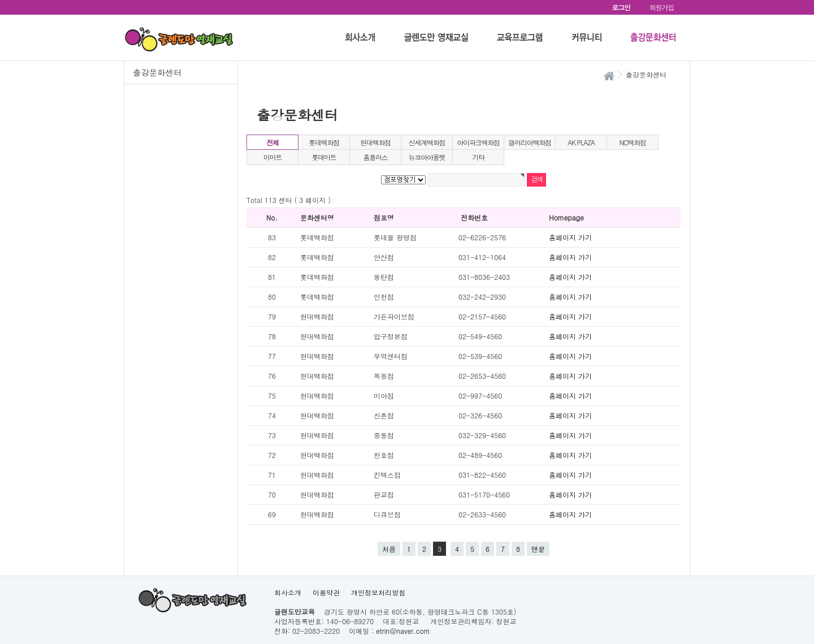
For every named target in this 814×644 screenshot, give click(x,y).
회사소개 (288, 592)
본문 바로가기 (0, 0)
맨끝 (538, 549)
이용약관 (326, 592)
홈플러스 (375, 157)
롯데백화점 (324, 142)
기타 (478, 157)
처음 (389, 549)
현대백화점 (375, 142)
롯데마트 (324, 157)
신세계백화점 (427, 142)
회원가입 (662, 7)
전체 (272, 142)
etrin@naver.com (403, 631)
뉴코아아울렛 (427, 157)
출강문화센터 (157, 72)
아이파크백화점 (478, 142)
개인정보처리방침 (378, 592)
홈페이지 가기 (570, 237)
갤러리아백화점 (530, 142)
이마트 (272, 157)
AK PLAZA (581, 142)
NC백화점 (632, 142)
